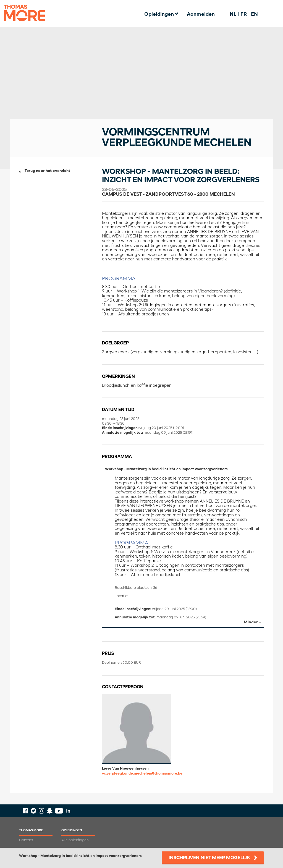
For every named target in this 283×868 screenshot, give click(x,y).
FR (244, 14)
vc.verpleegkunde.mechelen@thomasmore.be (142, 774)
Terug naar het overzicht (47, 171)
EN (254, 14)
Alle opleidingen (75, 840)
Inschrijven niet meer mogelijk (209, 858)
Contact (26, 840)
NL (233, 14)
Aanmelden (201, 14)
